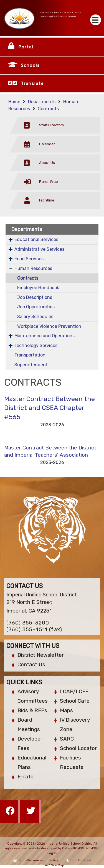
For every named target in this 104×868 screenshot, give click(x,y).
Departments (42, 102)
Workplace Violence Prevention (49, 326)
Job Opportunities (36, 307)
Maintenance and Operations (45, 336)
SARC (67, 739)
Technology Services (36, 346)
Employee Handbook (38, 288)
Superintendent (31, 365)
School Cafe (75, 701)
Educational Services (36, 239)
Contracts (48, 109)
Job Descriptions (35, 297)
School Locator (78, 748)
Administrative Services (39, 249)
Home (14, 102)
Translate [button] (32, 83)
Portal (26, 47)
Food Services (29, 259)
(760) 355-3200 (28, 623)
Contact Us (31, 664)
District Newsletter (41, 655)
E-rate (26, 777)
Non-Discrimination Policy (36, 860)
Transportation (30, 355)
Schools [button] (30, 65)
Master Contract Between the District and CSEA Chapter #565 (50, 408)
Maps (66, 710)
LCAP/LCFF (74, 691)
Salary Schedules (35, 317)
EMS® (93, 848)
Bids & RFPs (32, 710)
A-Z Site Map (52, 865)
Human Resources (33, 268)
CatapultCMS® (73, 848)
